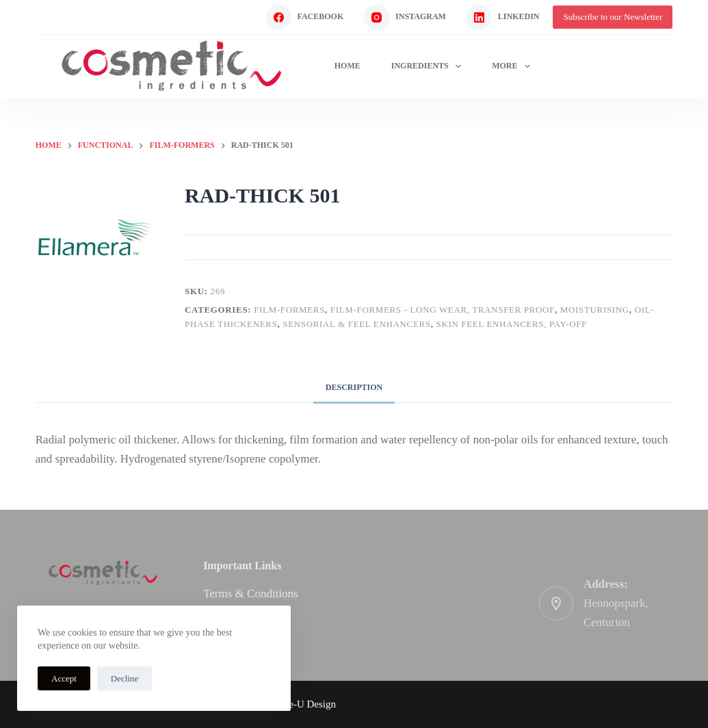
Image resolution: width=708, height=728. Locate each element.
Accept (64, 678)
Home (348, 66)
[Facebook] (305, 17)
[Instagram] (405, 17)
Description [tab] (354, 387)
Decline (124, 678)
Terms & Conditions (251, 594)
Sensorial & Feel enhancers (356, 324)
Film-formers (289, 310)
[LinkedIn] (503, 17)
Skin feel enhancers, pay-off (512, 324)
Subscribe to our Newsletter (613, 17)
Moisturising (595, 310)
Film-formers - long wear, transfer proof (443, 310)
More (514, 66)
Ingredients (429, 66)
